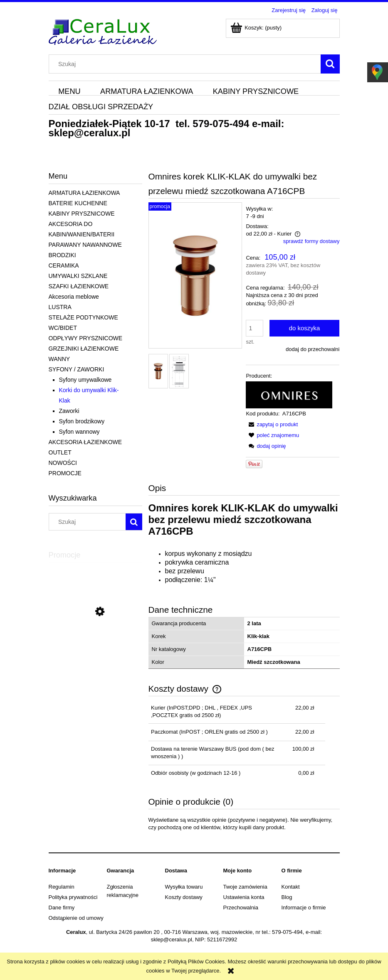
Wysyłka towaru (184, 887)
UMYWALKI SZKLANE (78, 276)
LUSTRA (60, 307)
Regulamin (62, 887)
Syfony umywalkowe (85, 380)
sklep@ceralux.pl (90, 133)
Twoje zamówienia (245, 887)
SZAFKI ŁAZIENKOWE (79, 286)
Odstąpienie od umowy (76, 918)
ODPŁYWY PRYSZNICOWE (86, 338)
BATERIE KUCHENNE (78, 203)
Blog (287, 897)
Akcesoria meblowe (74, 297)
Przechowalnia (241, 908)
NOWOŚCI (63, 463)
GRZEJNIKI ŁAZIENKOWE (84, 349)
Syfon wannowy (79, 432)
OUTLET (60, 452)
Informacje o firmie (304, 908)
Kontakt (291, 887)
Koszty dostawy (184, 897)
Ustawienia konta (244, 897)
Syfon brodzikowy (82, 421)
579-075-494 (221, 124)
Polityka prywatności (73, 897)
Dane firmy (62, 908)
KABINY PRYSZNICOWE (82, 214)
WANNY (59, 359)
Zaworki (69, 411)
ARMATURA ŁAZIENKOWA (84, 193)
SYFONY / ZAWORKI (77, 369)
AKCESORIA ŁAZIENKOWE (85, 442)
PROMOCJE (65, 473)
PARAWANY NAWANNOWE (85, 245)
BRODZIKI (62, 255)
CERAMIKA (64, 265)
